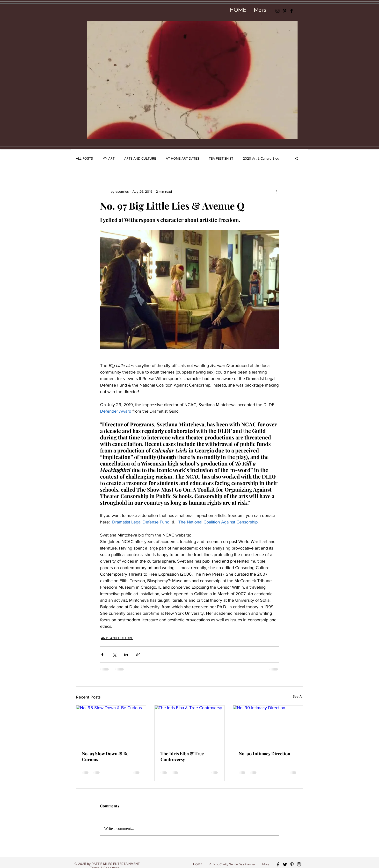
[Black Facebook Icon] (292, 11)
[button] (297, 158)
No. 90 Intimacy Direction (265, 754)
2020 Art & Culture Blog (261, 158)
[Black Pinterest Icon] (284, 11)
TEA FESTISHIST (221, 158)
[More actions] (276, 191)
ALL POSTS (84, 158)
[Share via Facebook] (102, 654)
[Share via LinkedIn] (126, 654)
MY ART (109, 158)
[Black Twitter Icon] (285, 864)
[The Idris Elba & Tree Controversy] (190, 725)
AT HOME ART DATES (182, 158)
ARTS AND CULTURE (140, 158)
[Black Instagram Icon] (277, 11)
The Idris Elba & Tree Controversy (182, 756)
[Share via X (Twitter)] (114, 654)
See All (298, 696)
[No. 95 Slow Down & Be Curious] (111, 725)
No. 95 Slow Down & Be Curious (105, 756)
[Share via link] (138, 654)
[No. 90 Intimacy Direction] (268, 725)
